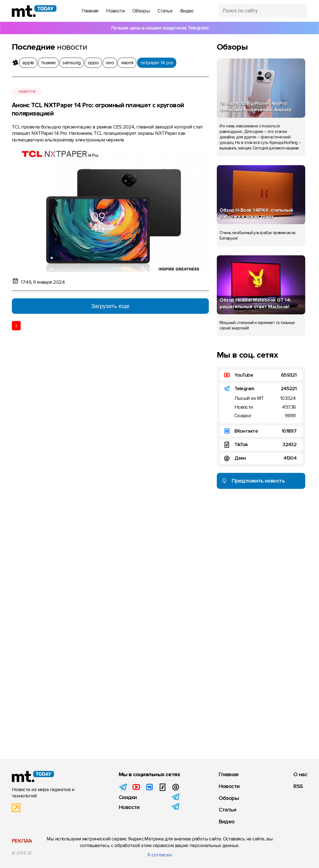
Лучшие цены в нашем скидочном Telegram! (159, 28)
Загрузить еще (110, 306)
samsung (71, 63)
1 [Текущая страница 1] (16, 325)
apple (28, 63)
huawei (48, 63)
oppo (93, 63)
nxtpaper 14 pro (157, 63)
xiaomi (127, 63)
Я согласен (160, 855)
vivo (110, 63)
